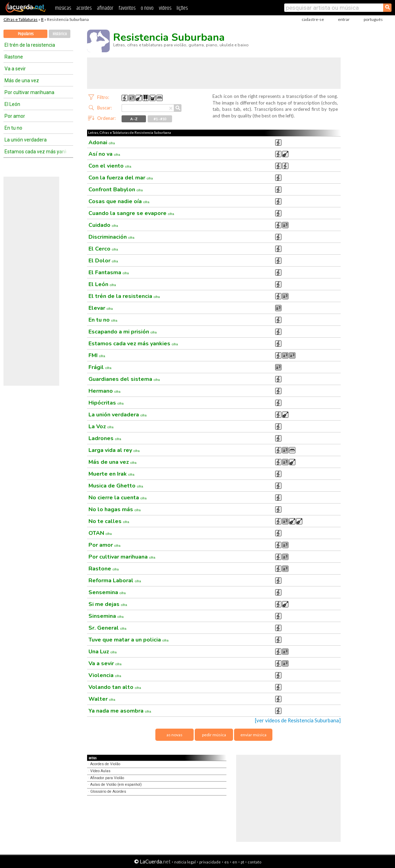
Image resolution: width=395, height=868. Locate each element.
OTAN (100, 533)
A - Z (134, 119)
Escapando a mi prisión (123, 332)
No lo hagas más (115, 509)
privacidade (210, 862)
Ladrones (105, 438)
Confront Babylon (116, 190)
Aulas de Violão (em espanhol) (116, 785)
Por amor (15, 116)
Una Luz (103, 652)
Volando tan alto (115, 687)
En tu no (13, 128)
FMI (97, 355)
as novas (175, 735)
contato (254, 862)
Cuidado (103, 225)
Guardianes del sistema (124, 379)
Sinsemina (106, 616)
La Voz (101, 427)
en (235, 862)
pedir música (214, 735)
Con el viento (110, 166)
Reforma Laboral (115, 581)
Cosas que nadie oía (119, 201)
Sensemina (107, 592)
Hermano (104, 391)
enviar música (253, 735)
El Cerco (103, 249)
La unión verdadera (26, 140)
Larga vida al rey (114, 450)
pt (242, 862)
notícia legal (185, 862)
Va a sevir (15, 69)
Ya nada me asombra (120, 711)
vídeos (165, 8)
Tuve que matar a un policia (129, 640)
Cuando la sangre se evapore (131, 213)
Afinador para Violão (107, 778)
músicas (63, 8)
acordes (84, 8)
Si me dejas (108, 604)
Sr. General (107, 628)
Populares (26, 34)
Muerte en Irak (111, 474)
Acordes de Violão (105, 764)
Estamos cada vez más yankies (36, 152)
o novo (147, 8)
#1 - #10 (160, 119)
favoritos (127, 8)
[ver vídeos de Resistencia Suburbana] (298, 720)
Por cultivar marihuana (29, 92)
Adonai (102, 143)
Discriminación (111, 237)
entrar (344, 19)
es (227, 862)
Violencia (105, 675)
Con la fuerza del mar (121, 178)
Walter (102, 699)
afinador (105, 8)
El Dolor (103, 261)
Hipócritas (106, 403)
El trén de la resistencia (30, 45)
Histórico (60, 34)
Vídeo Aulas (100, 771)
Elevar (101, 308)
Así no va (104, 154)
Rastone (14, 57)
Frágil (100, 367)
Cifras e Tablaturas (21, 19)
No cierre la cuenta (118, 498)
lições (182, 8)
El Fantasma (109, 272)
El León (12, 104)
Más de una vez (22, 80)
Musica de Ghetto (116, 486)
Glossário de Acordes (108, 792)
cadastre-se (313, 19)
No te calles (109, 521)
